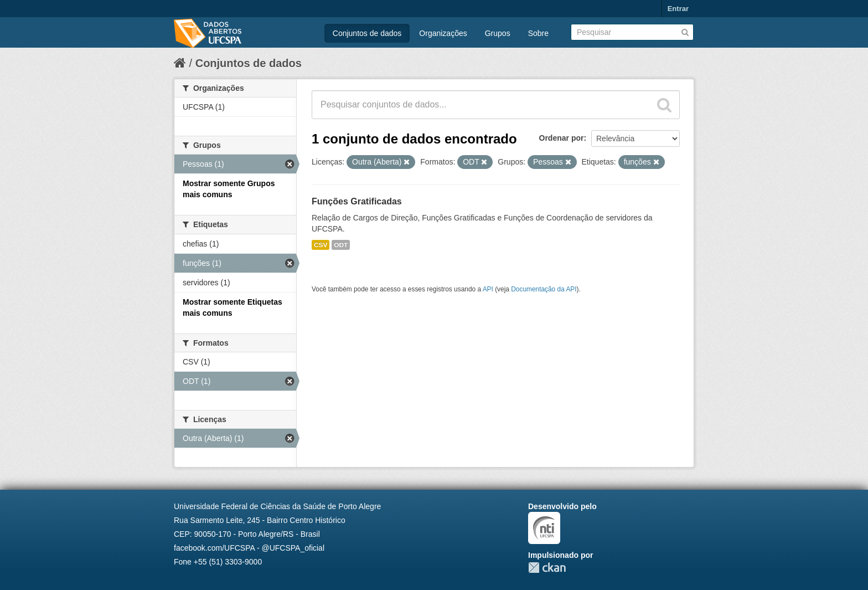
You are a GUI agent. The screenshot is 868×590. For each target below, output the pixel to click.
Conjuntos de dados (367, 33)
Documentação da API (544, 289)
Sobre (538, 33)
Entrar (678, 9)
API (488, 289)
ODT (341, 245)
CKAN (547, 568)
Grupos (498, 33)
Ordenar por (562, 138)
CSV (321, 245)
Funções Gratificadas (357, 201)
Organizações (443, 33)
